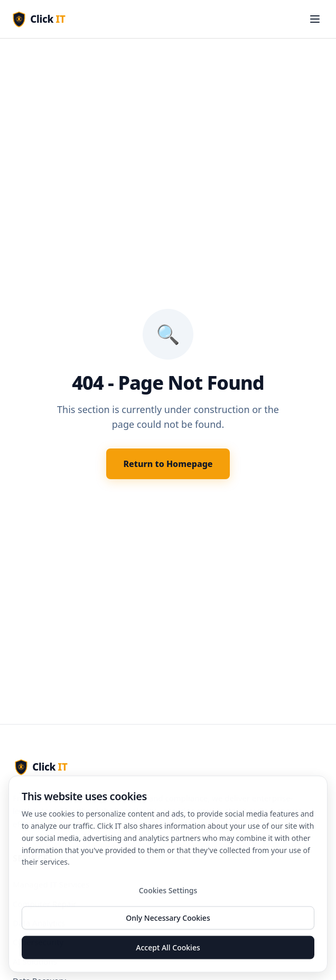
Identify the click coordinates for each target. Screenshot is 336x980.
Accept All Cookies (168, 950)
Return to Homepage (168, 464)
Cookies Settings (168, 893)
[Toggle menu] (315, 19)
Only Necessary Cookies (168, 921)
